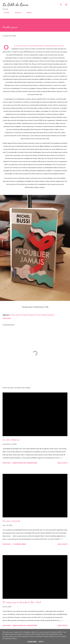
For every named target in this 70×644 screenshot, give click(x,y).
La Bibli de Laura (15, 5)
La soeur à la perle (11, 521)
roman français (48, 315)
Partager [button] (7, 318)
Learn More (32, 642)
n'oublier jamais (28, 315)
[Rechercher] (61, 4)
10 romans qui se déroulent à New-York (22, 602)
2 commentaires (19, 544)
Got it (41, 642)
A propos (17, 12)
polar (38, 315)
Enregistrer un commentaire (25, 463)
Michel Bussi (15, 315)
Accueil (5, 12)
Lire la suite (63, 463)
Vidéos (28, 12)
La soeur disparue (11, 440)
